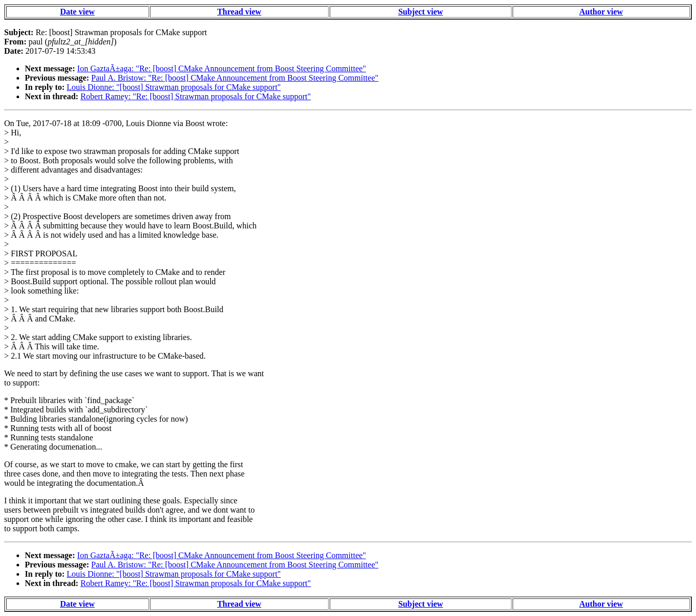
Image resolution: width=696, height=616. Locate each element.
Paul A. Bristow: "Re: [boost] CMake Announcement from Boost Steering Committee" (235, 78)
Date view (77, 12)
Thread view (239, 12)
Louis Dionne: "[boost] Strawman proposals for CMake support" (174, 87)
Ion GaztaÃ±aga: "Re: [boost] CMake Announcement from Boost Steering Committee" (221, 68)
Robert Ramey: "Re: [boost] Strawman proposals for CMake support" (196, 96)
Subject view (421, 12)
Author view (601, 12)
